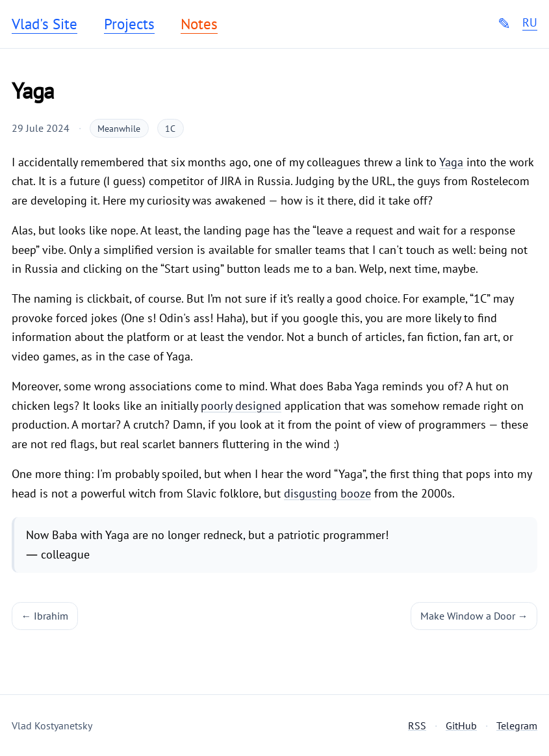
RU (530, 23)
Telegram (517, 725)
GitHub (461, 725)
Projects (129, 24)
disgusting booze (327, 493)
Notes (199, 24)
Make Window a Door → (474, 616)
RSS (417, 725)
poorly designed (241, 406)
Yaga (451, 162)
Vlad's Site (45, 24)
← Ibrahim (45, 616)
